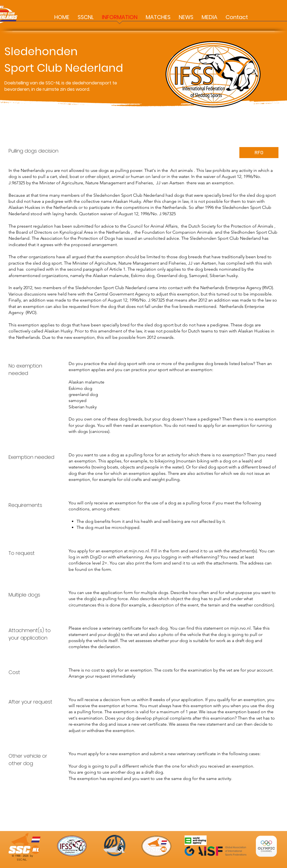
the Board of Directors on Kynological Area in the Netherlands (69, 232)
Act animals (182, 170)
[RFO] (259, 153)
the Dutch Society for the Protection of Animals (227, 226)
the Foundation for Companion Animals (174, 232)
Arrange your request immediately (102, 676)
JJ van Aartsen (170, 183)
